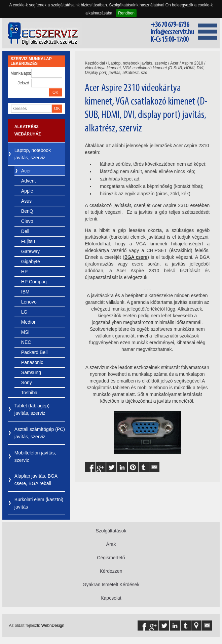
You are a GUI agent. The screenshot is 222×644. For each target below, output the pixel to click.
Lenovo (29, 302)
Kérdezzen (111, 571)
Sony (27, 383)
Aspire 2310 (192, 63)
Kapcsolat (111, 598)
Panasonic (32, 362)
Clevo (27, 221)
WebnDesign (53, 626)
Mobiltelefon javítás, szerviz (35, 456)
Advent (29, 181)
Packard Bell (34, 352)
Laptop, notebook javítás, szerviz (33, 154)
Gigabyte (31, 261)
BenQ (27, 211)
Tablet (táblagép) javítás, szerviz (32, 409)
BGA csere (136, 257)
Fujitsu (28, 241)
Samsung (31, 372)
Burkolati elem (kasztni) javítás (39, 503)
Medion (29, 322)
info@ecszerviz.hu (172, 32)
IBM (25, 292)
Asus (26, 201)
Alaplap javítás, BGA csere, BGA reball (36, 480)
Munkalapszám (21, 73)
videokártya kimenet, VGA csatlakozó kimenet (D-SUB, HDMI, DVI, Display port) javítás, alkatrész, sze (145, 70)
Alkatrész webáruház (28, 130)
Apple (27, 191)
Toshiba (29, 393)
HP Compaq (34, 282)
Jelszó (23, 83)
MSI (25, 332)
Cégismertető (111, 558)
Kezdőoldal (95, 63)
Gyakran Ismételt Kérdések (111, 585)
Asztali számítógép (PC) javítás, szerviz (40, 433)
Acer (26, 171)
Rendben (126, 13)
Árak (111, 544)
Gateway (30, 251)
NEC (26, 342)
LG (24, 312)
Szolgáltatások (111, 531)
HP (24, 272)
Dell (25, 231)
